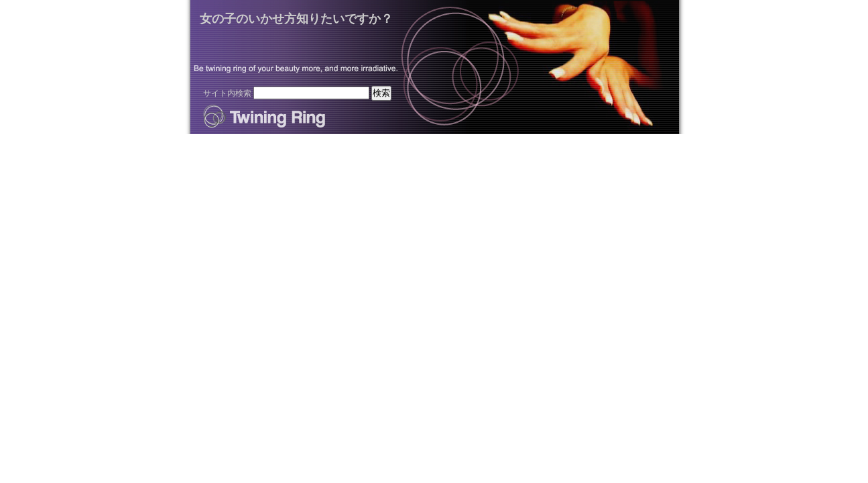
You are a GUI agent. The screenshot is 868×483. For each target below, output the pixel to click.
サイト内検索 (227, 93)
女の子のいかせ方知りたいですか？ (296, 19)
